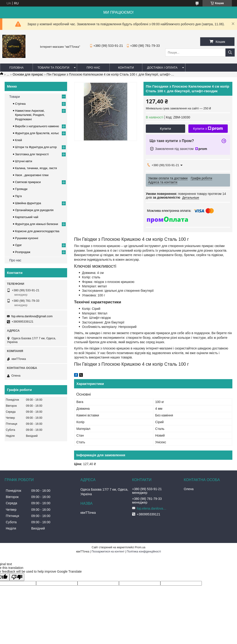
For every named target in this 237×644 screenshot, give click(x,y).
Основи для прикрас (28, 74)
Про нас (93, 68)
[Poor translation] (17, 577)
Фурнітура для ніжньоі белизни (37, 224)
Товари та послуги (53, 68)
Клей (19, 140)
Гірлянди (21, 189)
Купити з (208, 129)
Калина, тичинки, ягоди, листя (36, 168)
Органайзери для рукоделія (34, 210)
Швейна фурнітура (28, 203)
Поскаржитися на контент (108, 552)
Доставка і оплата (162, 68)
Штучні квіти (24, 161)
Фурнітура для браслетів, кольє (37, 133)
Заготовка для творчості (32, 154)
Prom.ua (140, 547)
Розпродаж (23, 252)
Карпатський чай (27, 217)
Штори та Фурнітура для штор (36, 147)
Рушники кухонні (27, 238)
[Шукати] (230, 52)
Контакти (126, 68)
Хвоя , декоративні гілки (32, 175)
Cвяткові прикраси (28, 182)
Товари (15, 97)
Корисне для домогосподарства (37, 231)
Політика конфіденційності (144, 552)
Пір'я (18, 196)
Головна (16, 68)
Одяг (18, 245)
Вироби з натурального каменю (37, 126)
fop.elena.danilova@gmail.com (32, 316)
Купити (165, 128)
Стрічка (20, 104)
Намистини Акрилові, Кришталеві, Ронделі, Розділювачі (30, 115)
